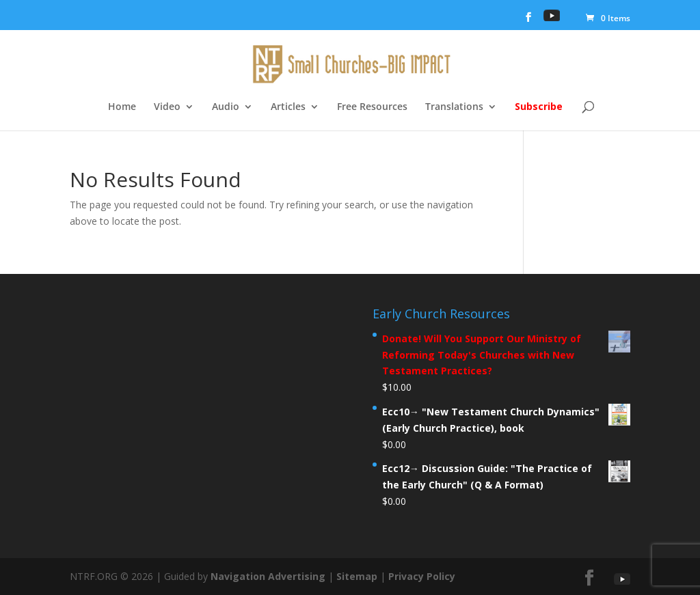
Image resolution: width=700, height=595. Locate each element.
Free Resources (372, 107)
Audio (226, 107)
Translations (454, 107)
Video (167, 107)
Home (122, 107)
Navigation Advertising (268, 576)
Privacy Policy (422, 576)
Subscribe (539, 107)
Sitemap (357, 576)
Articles (288, 107)
